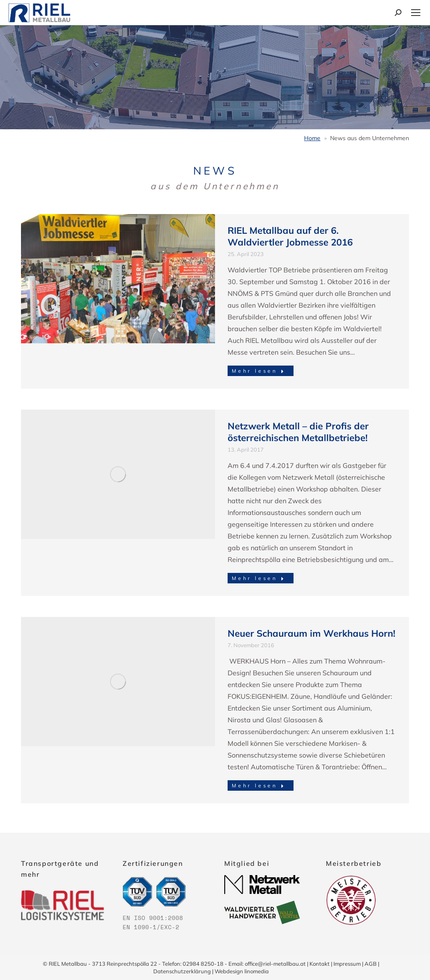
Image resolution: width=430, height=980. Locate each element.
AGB (371, 964)
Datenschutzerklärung (182, 971)
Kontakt (320, 964)
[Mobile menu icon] (416, 13)
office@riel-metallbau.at (275, 964)
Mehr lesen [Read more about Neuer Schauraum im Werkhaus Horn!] (259, 785)
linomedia (257, 971)
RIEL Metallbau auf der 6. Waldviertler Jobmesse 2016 (290, 236)
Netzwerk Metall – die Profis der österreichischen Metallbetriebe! (298, 432)
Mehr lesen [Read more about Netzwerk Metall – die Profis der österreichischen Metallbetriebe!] (259, 578)
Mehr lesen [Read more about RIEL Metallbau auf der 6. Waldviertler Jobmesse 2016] (259, 371)
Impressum (347, 964)
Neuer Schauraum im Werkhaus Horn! (311, 633)
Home (312, 138)
